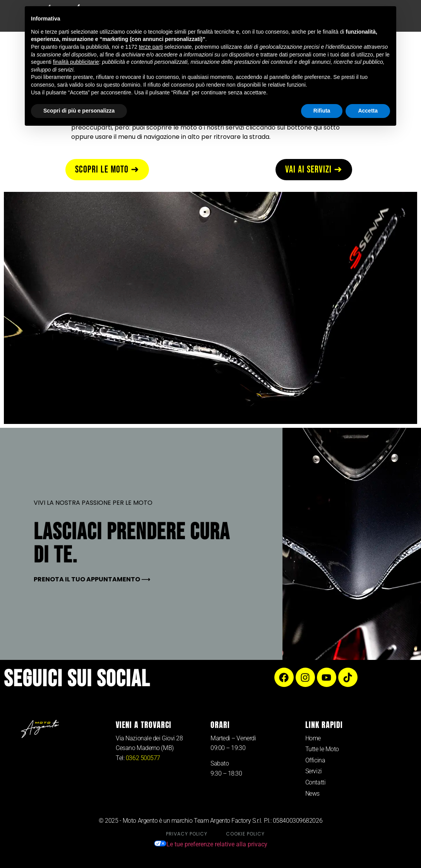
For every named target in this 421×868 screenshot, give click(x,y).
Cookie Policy (245, 834)
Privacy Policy (187, 834)
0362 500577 (143, 758)
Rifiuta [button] (322, 111)
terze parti (151, 47)
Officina (315, 760)
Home (313, 738)
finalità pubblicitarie (76, 62)
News (312, 794)
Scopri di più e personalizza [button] (79, 111)
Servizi (314, 771)
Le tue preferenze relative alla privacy (211, 844)
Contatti (315, 782)
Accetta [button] (368, 111)
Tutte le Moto (322, 749)
